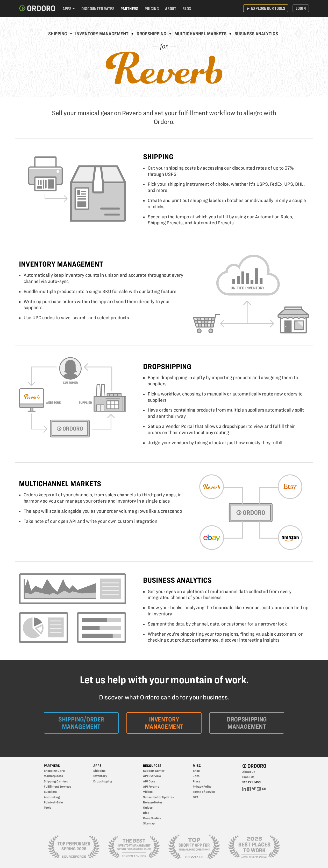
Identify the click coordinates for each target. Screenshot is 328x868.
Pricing (152, 9)
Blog (187, 9)
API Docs (149, 781)
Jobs (196, 776)
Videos (148, 792)
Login (301, 8)
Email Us (248, 777)
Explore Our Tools (266, 8)
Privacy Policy (202, 786)
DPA (196, 797)
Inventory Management (102, 34)
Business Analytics (256, 34)
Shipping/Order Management (81, 723)
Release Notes (153, 802)
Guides (148, 807)
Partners (129, 9)
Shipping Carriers (56, 781)
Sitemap (149, 823)
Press (197, 781)
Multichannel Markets (200, 34)
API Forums (151, 786)
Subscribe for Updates (158, 797)
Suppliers (50, 792)
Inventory (100, 776)
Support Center (154, 771)
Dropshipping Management (247, 723)
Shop (196, 771)
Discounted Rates (98, 9)
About (171, 9)
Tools (47, 807)
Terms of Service (204, 792)
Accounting (52, 797)
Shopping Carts (55, 771)
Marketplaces (53, 776)
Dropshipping (151, 34)
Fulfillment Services (57, 786)
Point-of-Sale (53, 802)
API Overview (152, 776)
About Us (249, 772)
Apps (67, 9)
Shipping (58, 34)
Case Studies (152, 818)
